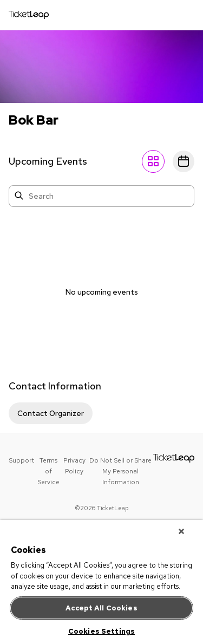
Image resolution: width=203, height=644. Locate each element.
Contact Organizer (51, 413)
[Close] (181, 531)
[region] (101, 582)
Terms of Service (48, 471)
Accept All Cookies (101, 608)
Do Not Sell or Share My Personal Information (120, 471)
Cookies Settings (101, 631)
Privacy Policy (74, 466)
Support (21, 460)
